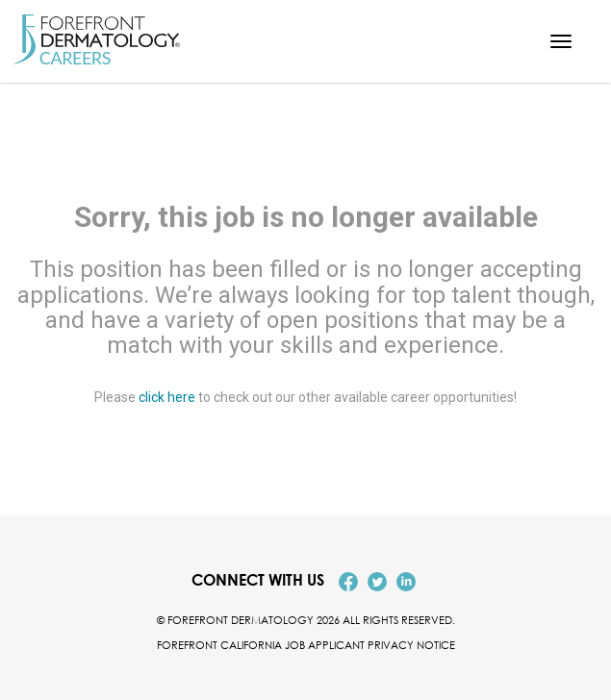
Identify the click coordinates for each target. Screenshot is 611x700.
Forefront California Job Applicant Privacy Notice (306, 645)
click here (167, 397)
